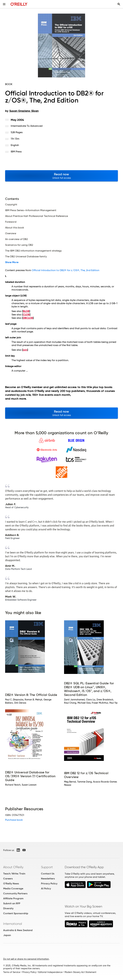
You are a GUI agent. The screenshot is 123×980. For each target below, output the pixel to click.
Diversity (8, 908)
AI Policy (46, 888)
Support (47, 867)
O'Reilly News (11, 884)
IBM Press (16, 152)
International (13, 924)
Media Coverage (13, 888)
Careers (8, 879)
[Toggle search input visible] (119, 4)
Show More (12, 262)
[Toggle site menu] (4, 4)
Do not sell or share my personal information (26, 959)
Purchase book (14, 820)
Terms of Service (12, 972)
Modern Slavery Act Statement (80, 972)
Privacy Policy (49, 884)
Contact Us (48, 874)
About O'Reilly (13, 867)
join (25, 350)
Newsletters (48, 879)
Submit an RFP (12, 903)
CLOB (26, 315)
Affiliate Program (13, 898)
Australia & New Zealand (18, 930)
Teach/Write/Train (14, 874)
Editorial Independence (50, 972)
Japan (7, 935)
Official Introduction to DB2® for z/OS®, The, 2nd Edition (66, 270)
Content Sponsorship (16, 913)
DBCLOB (28, 318)
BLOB (26, 311)
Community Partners (15, 893)
